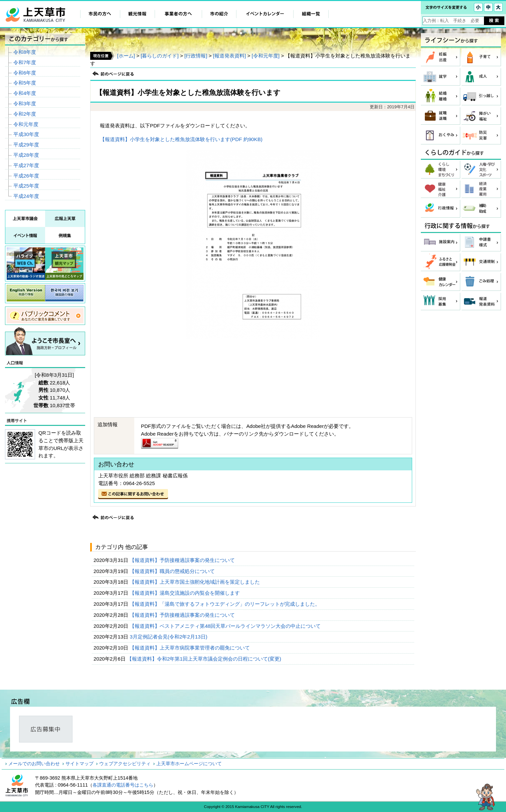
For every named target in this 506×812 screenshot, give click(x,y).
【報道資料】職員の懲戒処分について (173, 571)
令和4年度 (25, 93)
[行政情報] (196, 56)
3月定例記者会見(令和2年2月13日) (169, 637)
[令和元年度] (266, 56)
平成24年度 (26, 196)
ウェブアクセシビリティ (125, 764)
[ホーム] (126, 56)
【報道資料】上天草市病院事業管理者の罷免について (190, 648)
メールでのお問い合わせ (34, 764)
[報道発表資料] (229, 56)
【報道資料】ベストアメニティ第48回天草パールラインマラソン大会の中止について (226, 626)
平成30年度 (26, 134)
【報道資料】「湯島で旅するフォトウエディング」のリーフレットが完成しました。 (225, 604)
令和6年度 (25, 73)
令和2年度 (25, 114)
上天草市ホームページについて (189, 764)
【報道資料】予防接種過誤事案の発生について (183, 560)
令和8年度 (25, 52)
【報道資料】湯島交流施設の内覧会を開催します (185, 593)
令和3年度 (25, 103)
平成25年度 (26, 186)
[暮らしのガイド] (159, 56)
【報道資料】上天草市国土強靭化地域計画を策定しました (195, 582)
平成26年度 (26, 176)
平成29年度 (26, 145)
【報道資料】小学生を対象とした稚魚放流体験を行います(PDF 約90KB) (181, 139)
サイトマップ (79, 764)
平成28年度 (26, 155)
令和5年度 (25, 83)
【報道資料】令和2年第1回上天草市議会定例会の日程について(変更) (205, 659)
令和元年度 (26, 124)
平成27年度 (26, 165)
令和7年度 (25, 62)
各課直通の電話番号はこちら (123, 785)
